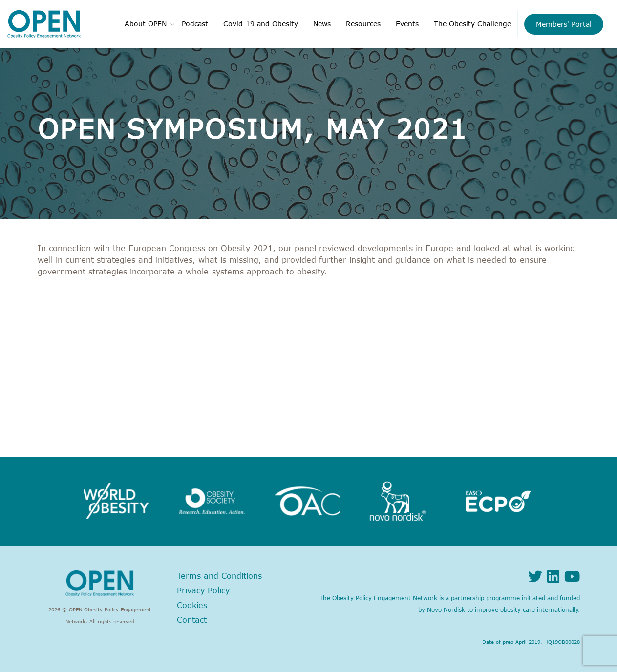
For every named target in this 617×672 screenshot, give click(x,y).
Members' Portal (564, 24)
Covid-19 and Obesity (261, 24)
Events (407, 24)
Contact (192, 620)
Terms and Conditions (219, 576)
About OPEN (146, 24)
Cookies (192, 605)
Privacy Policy (203, 590)
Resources (363, 24)
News (322, 24)
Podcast (195, 24)
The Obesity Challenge (472, 24)
